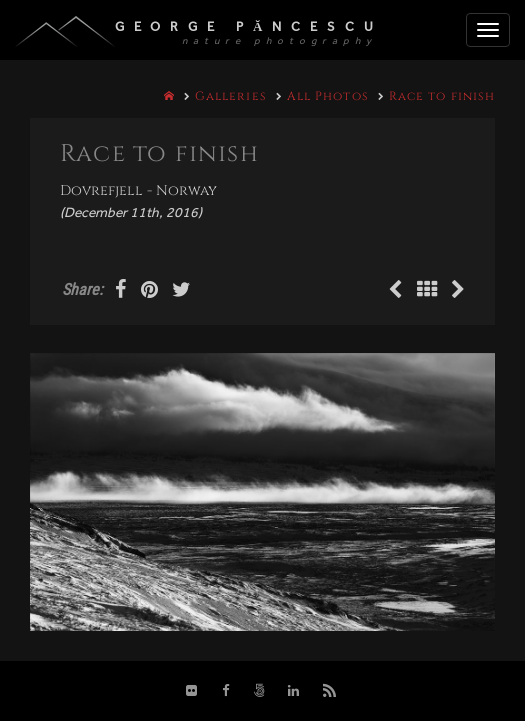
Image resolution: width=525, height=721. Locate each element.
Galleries (231, 96)
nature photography (279, 41)
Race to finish (442, 96)
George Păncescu (249, 26)
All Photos (328, 96)
